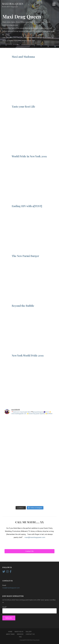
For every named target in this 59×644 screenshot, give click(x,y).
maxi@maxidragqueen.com (35, 537)
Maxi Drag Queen (13, 4)
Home (10, 632)
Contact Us (30, 634)
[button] (54, 5)
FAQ (20, 637)
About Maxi (10, 634)
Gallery (29, 632)
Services (20, 634)
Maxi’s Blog (19, 632)
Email (5, 607)
